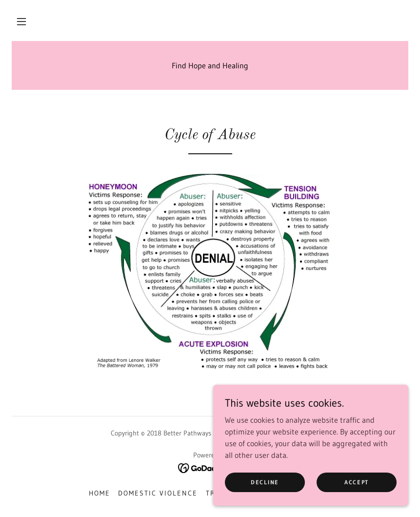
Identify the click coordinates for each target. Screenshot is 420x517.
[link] (210, 467)
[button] (21, 21)
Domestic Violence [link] (158, 493)
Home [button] (100, 493)
